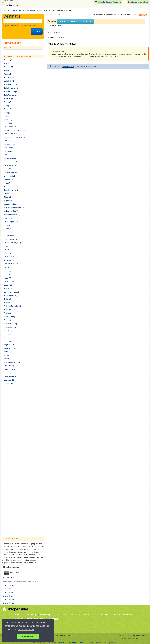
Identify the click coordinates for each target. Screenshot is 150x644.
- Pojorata (8, 250)
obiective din (11, 577)
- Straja (7, 338)
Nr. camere (86, 21)
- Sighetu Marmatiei (12, 306)
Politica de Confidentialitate (67, 643)
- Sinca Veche (10, 317)
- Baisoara (8, 99)
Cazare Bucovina (101, 615)
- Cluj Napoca (9, 151)
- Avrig (7, 70)
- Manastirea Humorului (13, 208)
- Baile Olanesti (10, 92)
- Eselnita (8, 179)
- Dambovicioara (11, 162)
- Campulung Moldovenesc (15, 130)
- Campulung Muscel (12, 134)
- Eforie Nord (9, 176)
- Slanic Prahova (11, 327)
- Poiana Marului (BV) (13, 243)
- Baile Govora (10, 84)
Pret (62, 21)
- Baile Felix (9, 81)
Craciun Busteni (9, 599)
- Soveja (7, 331)
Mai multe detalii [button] (26, 630)
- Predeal (8, 257)
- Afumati (8, 60)
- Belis (7, 106)
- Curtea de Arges (11, 158)
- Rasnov (8, 271)
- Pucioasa (8, 260)
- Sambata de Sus (11, 292)
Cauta (37, 32)
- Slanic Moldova (11, 324)
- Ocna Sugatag (10, 222)
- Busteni (8, 123)
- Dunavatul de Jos (11, 172)
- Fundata (8, 186)
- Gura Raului (9, 193)
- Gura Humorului (11, 190)
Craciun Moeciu (9, 592)
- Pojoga (7, 246)
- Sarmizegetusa (11, 295)
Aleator (73, 21)
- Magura (8, 201)
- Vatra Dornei (10, 376)
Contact (105, 643)
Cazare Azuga (30, 615)
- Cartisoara (9, 144)
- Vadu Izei (8, 366)
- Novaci (7, 218)
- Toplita (7, 359)
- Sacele (7, 285)
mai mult (115, 57)
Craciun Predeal (9, 589)
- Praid (7, 253)
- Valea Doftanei (10, 369)
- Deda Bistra (9, 165)
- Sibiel (7, 299)
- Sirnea (7, 320)
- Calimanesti (9, 127)
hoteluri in (67, 67)
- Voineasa (8, 380)
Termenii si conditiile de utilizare (44, 643)
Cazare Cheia (60, 615)
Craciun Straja (8, 603)
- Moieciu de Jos (11, 211)
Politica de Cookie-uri (86, 643)
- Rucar (7, 278)
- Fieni (7, 183)
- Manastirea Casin (12, 204)
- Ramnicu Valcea (11, 264)
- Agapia (7, 63)
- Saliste (7, 288)
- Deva (7, 169)
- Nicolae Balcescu (11, 215)
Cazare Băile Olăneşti (80, 615)
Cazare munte (14, 615)
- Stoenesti (8, 334)
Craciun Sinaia (9, 585)
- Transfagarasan (11, 362)
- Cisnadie (8, 148)
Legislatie (98, 643)
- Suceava (8, 341)
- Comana (8, 155)
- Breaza (7, 120)
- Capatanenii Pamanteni (14, 137)
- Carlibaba (8, 141)
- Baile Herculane (11, 88)
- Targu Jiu (8, 345)
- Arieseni (8, 67)
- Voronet (8, 383)
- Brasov (7, 116)
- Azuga (7, 74)
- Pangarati (8, 232)
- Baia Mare (9, 77)
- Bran (7, 113)
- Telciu (7, 352)
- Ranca (7, 267)
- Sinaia (7, 313)
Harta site (114, 643)
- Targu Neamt (10, 348)
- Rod (6, 274)
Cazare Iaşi (45, 615)
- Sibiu (7, 303)
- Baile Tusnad (10, 95)
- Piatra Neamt (10, 239)
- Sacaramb (9, 281)
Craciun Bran (8, 596)
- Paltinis (7, 229)
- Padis (7, 225)
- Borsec (7, 109)
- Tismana (8, 355)
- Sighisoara (9, 310)
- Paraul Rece (10, 236)
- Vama (7, 373)
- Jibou (7, 197)
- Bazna (7, 102)
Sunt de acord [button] (28, 637)
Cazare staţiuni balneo (122, 615)
